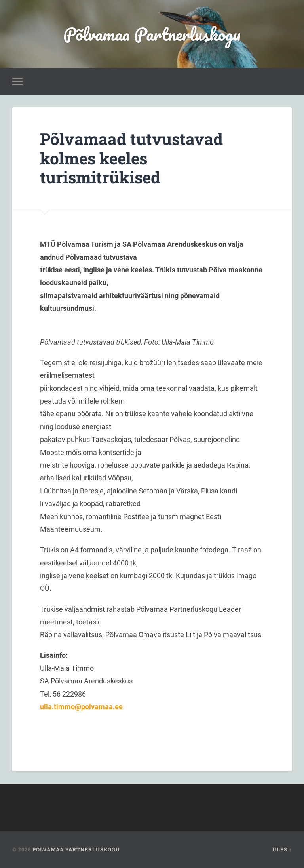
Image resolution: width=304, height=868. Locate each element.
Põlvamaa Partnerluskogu (152, 34)
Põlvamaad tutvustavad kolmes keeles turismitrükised (131, 158)
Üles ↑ (282, 849)
